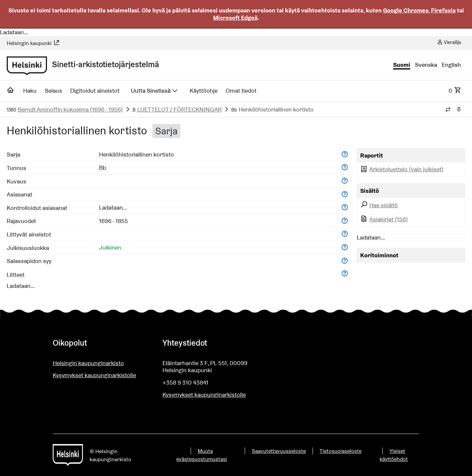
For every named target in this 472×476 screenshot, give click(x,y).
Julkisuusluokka (28, 248)
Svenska (426, 65)
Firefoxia (443, 10)
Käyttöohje (204, 91)
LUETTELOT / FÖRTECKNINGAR (179, 109)
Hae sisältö (379, 205)
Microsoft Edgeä (235, 18)
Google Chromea (406, 10)
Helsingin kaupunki (33, 43)
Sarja (13, 154)
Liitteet (16, 275)
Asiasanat (19, 194)
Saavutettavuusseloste (279, 451)
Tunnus (16, 168)
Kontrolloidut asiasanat (37, 208)
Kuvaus (16, 181)
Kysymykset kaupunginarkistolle (94, 375)
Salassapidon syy (29, 261)
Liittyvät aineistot (29, 234)
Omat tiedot (241, 91)
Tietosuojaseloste (341, 451)
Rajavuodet (21, 221)
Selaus (53, 91)
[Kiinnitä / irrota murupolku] (459, 110)
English (451, 65)
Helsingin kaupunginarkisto (88, 363)
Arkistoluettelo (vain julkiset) (402, 169)
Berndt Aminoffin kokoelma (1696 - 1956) (70, 109)
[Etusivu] (11, 92)
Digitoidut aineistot (95, 91)
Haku (30, 91)
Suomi (402, 65)
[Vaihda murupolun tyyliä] (448, 110)
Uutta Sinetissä (155, 91)
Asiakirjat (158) (384, 219)
